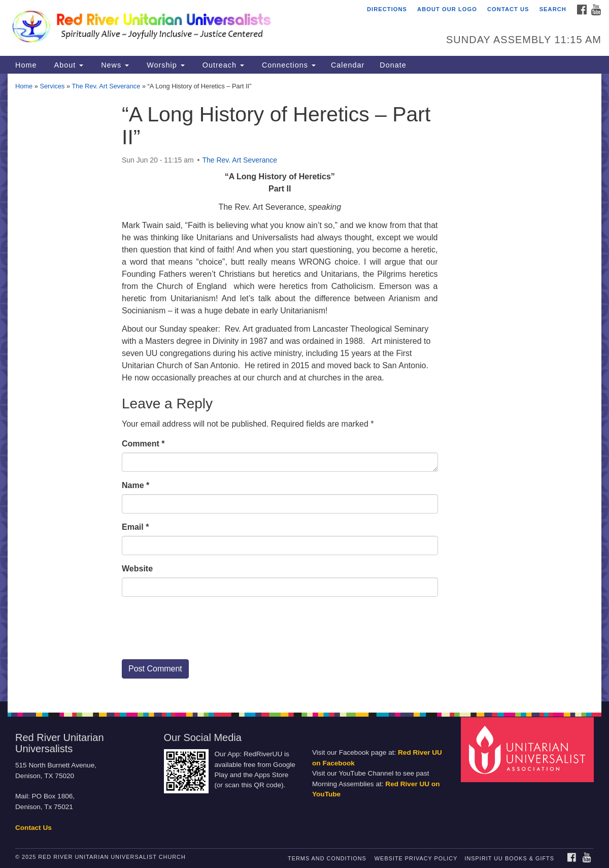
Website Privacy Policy (416, 858)
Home (26, 65)
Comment (143, 444)
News (114, 65)
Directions (387, 9)
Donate (393, 65)
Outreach (222, 65)
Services (52, 86)
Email (135, 527)
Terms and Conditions (327, 858)
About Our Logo (447, 9)
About (67, 65)
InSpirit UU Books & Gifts (509, 858)
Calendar (348, 65)
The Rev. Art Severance (106, 86)
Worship (164, 65)
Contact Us (508, 9)
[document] (304, 388)
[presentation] (199, 632)
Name (136, 485)
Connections (287, 65)
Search (553, 9)
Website (137, 569)
